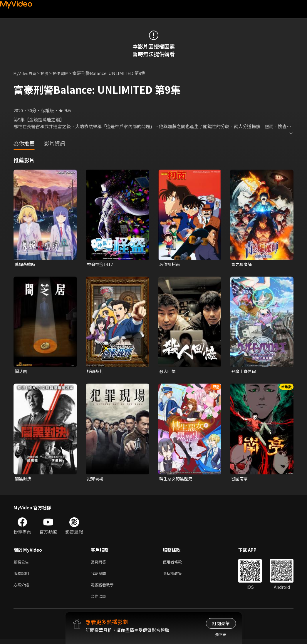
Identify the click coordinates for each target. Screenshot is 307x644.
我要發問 (100, 576)
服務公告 (22, 564)
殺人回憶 (168, 372)
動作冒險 (67, 73)
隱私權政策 (177, 576)
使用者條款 (177, 564)
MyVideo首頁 (27, 73)
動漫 (49, 73)
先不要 (221, 634)
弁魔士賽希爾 (244, 372)
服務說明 (22, 576)
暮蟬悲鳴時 (26, 264)
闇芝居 (21, 372)
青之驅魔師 (242, 264)
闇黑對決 (24, 480)
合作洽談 (100, 601)
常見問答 (100, 564)
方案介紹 (22, 589)
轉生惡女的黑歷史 (177, 480)
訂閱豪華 (221, 623)
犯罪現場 (96, 480)
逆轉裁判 (96, 372)
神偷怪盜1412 (100, 264)
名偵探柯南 (170, 264)
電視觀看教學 (104, 589)
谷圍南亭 (240, 480)
